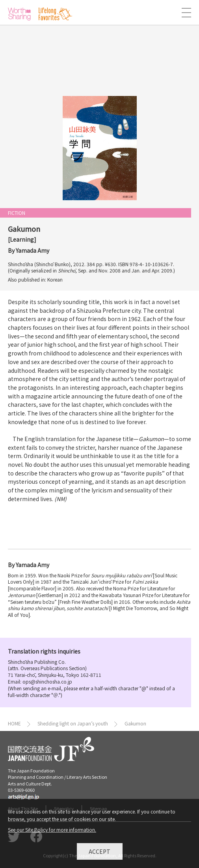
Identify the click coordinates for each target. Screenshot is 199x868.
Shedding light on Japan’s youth (73, 723)
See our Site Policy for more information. (52, 831)
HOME (14, 723)
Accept (99, 853)
